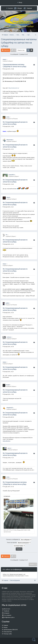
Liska (8, 117)
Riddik (8, 385)
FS (7, 235)
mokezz (9, 337)
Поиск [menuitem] (35, 35)
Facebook (7, 611)
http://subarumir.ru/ (14, 88)
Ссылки (10, 8)
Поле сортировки (19, 543)
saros (9, 448)
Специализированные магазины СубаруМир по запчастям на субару (19, 43)
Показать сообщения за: (19, 540)
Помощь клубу (8, 634)
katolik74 (12, 175)
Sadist (7, 303)
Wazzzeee (10, 140)
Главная (29, 8)
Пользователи (8, 632)
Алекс (5, 59)
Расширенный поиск (31, 50)
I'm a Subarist (8, 615)
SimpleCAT (10, 408)
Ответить (6, 50)
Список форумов (15, 580)
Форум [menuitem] (20, 8)
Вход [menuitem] (21, 2)
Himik (8, 197)
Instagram (7, 613)
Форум (6, 627)
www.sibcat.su (7, 441)
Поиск (28, 50)
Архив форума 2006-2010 (11, 630)
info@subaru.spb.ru (9, 617)
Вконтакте (7, 609)
